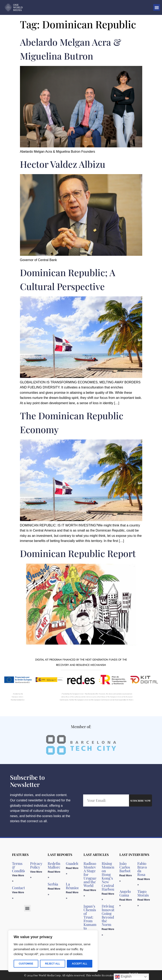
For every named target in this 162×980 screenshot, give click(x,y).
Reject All (53, 964)
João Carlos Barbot (125, 867)
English (123, 977)
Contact (18, 888)
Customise (26, 964)
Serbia (53, 884)
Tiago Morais (143, 893)
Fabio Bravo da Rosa (142, 869)
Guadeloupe (75, 863)
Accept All (79, 964)
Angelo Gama (125, 893)
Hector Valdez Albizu (63, 164)
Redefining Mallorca (57, 865)
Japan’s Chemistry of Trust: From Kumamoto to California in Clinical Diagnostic (93, 924)
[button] (157, 7)
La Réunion (73, 886)
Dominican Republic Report (78, 553)
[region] (53, 951)
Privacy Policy (36, 865)
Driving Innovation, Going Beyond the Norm (111, 915)
